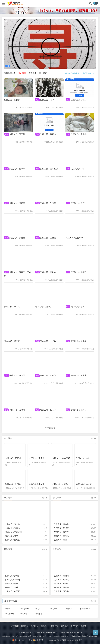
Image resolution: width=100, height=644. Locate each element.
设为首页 (64, 626)
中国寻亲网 (24, 607)
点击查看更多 (50, 426)
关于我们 (15, 626)
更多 (93, 599)
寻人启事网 (9, 612)
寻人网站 (24, 612)
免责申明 (25, 626)
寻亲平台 (39, 612)
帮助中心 (35, 626)
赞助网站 (55, 626)
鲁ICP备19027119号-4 (22, 640)
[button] (87, 21)
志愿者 (83, 626)
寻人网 (38, 607)
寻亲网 (8, 607)
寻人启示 (54, 607)
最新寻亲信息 (10, 73)
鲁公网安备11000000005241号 (46, 640)
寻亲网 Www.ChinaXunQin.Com (49, 632)
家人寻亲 (33, 73)
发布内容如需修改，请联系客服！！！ (81, 73)
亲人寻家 (43, 73)
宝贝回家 (69, 607)
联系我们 (45, 626)
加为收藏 (74, 626)
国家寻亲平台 (85, 607)
